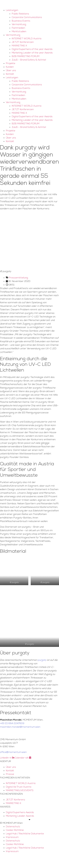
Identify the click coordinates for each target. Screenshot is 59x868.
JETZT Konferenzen (23, 42)
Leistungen (12, 10)
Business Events (21, 21)
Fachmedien (18, 28)
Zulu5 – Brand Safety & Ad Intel (29, 60)
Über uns (11, 71)
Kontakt (10, 74)
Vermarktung (19, 25)
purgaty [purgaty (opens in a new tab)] (42, 660)
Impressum (12, 837)
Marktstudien (19, 32)
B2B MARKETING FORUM (26, 56)
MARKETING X (19, 46)
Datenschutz (13, 827)
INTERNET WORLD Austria (27, 39)
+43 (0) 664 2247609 (12, 723)
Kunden (10, 67)
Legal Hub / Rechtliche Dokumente (25, 834)
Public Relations (20, 14)
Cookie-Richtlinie (15, 830)
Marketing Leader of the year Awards (32, 53)
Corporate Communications (27, 17)
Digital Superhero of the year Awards (32, 49)
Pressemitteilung (18, 278)
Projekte (11, 63)
